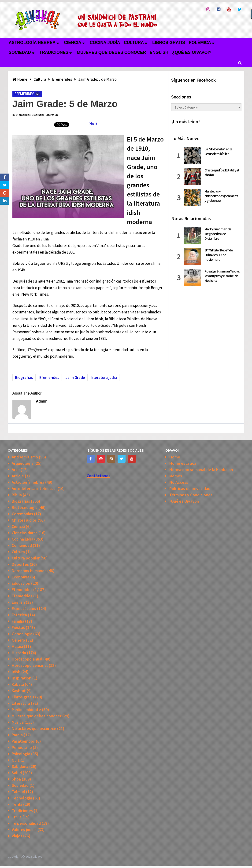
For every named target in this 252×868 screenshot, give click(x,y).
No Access (179, 482)
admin (42, 401)
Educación (21, 583)
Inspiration (22, 678)
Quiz (16, 760)
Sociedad (20, 52)
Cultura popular (26, 558)
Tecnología (22, 798)
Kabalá (18, 684)
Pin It (93, 124)
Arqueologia (23, 463)
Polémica (200, 43)
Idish (16, 672)
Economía (20, 577)
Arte (16, 470)
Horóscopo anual (27, 659)
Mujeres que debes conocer (111, 52)
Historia (19, 653)
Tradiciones (54, 52)
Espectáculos (24, 608)
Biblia (17, 495)
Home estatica (183, 463)
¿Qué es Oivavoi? (192, 52)
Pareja (17, 735)
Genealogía (22, 634)
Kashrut (19, 691)
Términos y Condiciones (191, 495)
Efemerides (24, 94)
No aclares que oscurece (34, 728)
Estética (19, 615)
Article (18, 476)
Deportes (20, 564)
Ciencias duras (25, 533)
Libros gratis (169, 43)
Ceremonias (22, 514)
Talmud (18, 792)
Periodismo (22, 747)
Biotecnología (25, 507)
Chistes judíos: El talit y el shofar (222, 172)
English (159, 52)
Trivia (17, 817)
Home (175, 457)
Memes (176, 476)
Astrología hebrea (32, 43)
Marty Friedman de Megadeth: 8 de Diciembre (218, 234)
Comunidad (22, 545)
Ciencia (73, 43)
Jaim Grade (75, 378)
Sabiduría (20, 766)
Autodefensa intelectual (34, 488)
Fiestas (18, 627)
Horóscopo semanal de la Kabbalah (201, 470)
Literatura (52, 115)
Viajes (17, 836)
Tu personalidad (26, 823)
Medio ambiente (26, 710)
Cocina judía (105, 43)
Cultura (134, 43)
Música (18, 722)
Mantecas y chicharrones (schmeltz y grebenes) (221, 196)
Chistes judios (24, 520)
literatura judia (104, 378)
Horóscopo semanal (30, 665)
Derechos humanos (29, 571)
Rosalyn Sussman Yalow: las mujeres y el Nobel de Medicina (222, 276)
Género (18, 640)
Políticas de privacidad (190, 488)
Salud (17, 773)
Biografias (38, 115)
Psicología (21, 754)
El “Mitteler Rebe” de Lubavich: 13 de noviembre (219, 255)
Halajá (17, 646)
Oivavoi (38, 857)
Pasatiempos (23, 741)
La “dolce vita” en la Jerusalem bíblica (218, 151)
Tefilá (17, 804)
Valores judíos (24, 830)
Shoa (16, 779)
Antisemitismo (25, 457)
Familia (18, 621)
